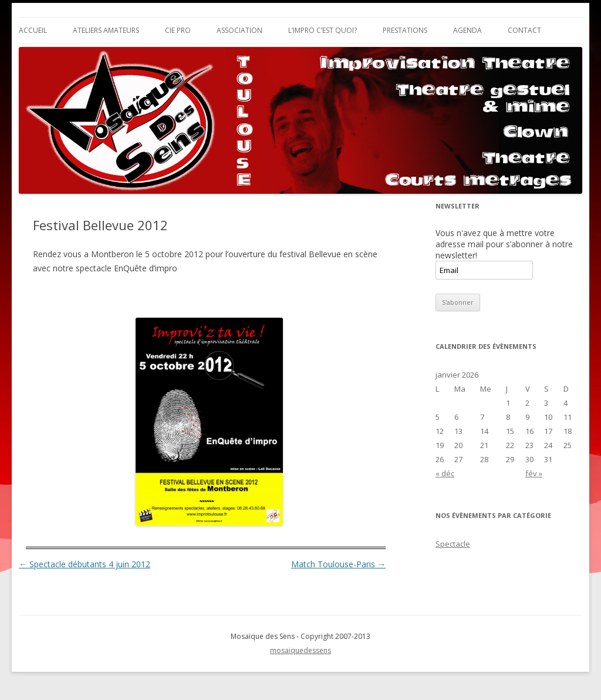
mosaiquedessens (300, 650)
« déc (445, 473)
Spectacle (453, 544)
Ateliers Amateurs (106, 30)
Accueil (33, 30)
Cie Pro (178, 30)
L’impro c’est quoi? (323, 30)
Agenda (467, 30)
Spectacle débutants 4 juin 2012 (85, 564)
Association (239, 30)
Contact (524, 30)
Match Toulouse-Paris (338, 564)
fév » (534, 473)
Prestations (405, 30)
